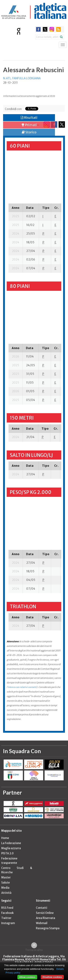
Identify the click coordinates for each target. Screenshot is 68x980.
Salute (6, 883)
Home (5, 838)
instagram (52, 29)
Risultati (29, 118)
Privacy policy (13, 973)
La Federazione (11, 843)
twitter (45, 29)
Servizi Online (45, 913)
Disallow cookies (52, 977)
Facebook (7, 913)
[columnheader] (16, 208)
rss (58, 29)
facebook (38, 29)
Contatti (42, 908)
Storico (29, 132)
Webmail (42, 923)
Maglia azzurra (11, 848)
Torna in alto (34, 950)
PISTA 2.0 (7, 853)
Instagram (8, 923)
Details (60, 969)
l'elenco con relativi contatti (22, 687)
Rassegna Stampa (48, 928)
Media (5, 888)
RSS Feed (7, 908)
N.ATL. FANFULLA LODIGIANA (22, 78)
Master (6, 877)
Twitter (6, 918)
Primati (29, 125)
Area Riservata (46, 918)
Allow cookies (27, 977)
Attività (6, 893)
